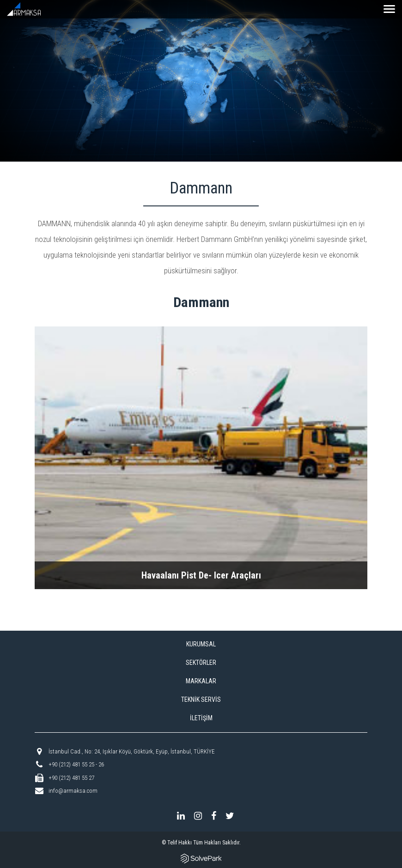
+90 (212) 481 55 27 (71, 778)
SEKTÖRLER (201, 663)
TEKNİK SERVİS (201, 699)
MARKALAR (201, 681)
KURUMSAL (201, 644)
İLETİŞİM (201, 718)
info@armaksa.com (73, 791)
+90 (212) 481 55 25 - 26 (76, 764)
